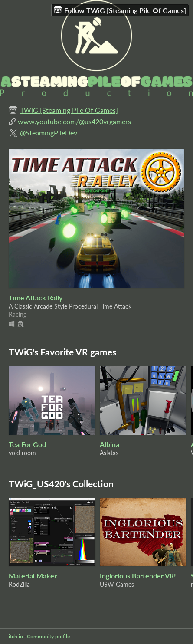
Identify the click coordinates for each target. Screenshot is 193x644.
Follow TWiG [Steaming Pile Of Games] (120, 10)
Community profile (48, 636)
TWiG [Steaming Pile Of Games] (69, 110)
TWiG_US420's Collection (61, 484)
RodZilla (19, 584)
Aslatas (109, 453)
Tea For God (27, 444)
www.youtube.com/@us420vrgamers (74, 121)
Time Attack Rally (36, 297)
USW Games (117, 584)
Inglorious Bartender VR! (138, 576)
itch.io (16, 636)
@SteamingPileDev (49, 133)
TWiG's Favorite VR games (62, 352)
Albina (110, 444)
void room (22, 453)
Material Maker (33, 576)
